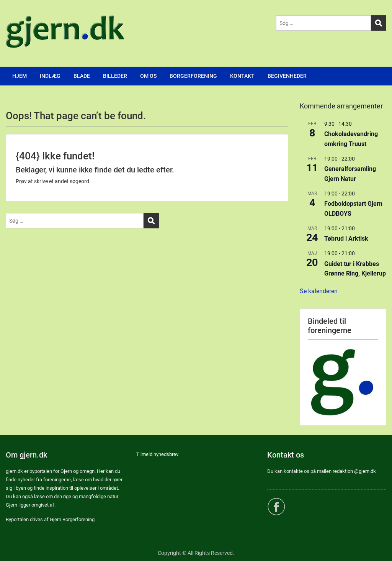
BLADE (82, 76)
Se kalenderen (319, 291)
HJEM (20, 76)
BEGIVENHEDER (287, 76)
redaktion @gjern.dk (354, 471)
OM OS (148, 76)
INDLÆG (50, 76)
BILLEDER (115, 76)
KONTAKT (242, 76)
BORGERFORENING (193, 76)
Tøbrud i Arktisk (346, 239)
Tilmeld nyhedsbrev (157, 454)
